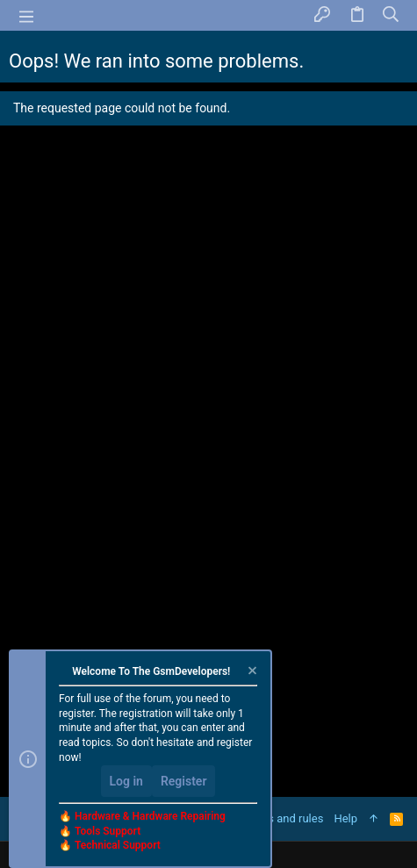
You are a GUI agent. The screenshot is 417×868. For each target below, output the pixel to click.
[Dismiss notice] (251, 673)
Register (184, 781)
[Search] (391, 15)
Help (345, 818)
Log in (126, 781)
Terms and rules (282, 818)
